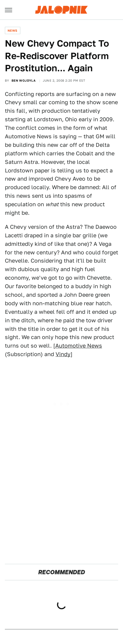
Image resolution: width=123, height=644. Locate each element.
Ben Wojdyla (24, 80)
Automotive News (79, 346)
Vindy (63, 354)
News (13, 30)
